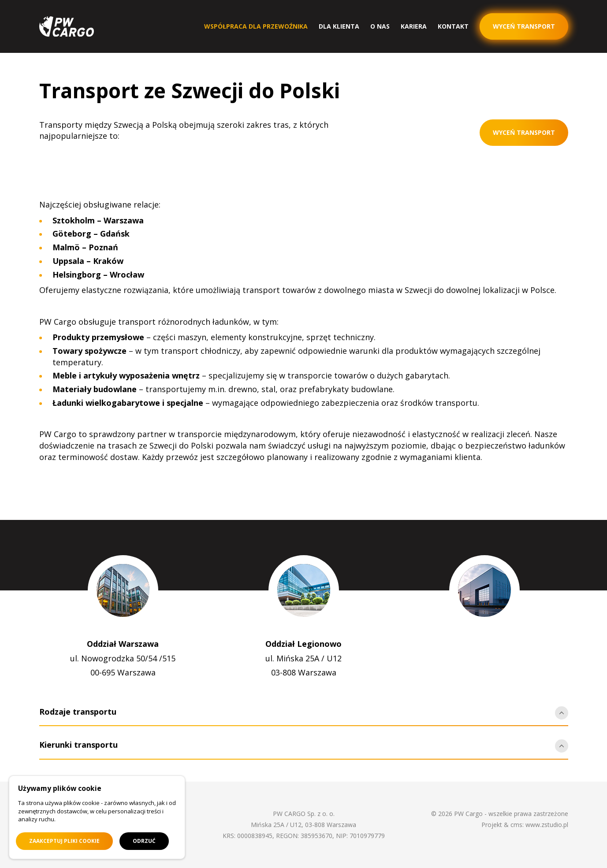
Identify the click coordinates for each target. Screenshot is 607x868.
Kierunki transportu (78, 745)
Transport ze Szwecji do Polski (190, 90)
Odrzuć (144, 841)
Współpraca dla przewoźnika (256, 26)
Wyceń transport (524, 132)
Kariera (414, 26)
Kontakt (453, 26)
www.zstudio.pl (547, 825)
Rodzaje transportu (78, 712)
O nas (380, 26)
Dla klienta (339, 26)
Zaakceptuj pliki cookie (64, 841)
